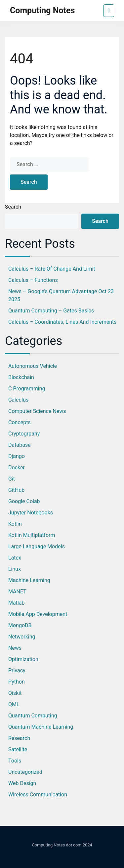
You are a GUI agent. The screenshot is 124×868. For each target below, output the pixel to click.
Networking (22, 637)
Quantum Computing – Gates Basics (51, 311)
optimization (23, 659)
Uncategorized (25, 772)
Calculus (18, 400)
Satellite (18, 749)
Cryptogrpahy (24, 434)
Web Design (22, 783)
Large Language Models (37, 546)
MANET (17, 592)
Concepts (20, 422)
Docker (17, 467)
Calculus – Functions (33, 280)
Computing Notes (42, 10)
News (15, 648)
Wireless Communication (38, 795)
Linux (15, 569)
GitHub (16, 490)
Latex (15, 558)
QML (14, 704)
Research (19, 738)
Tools (15, 761)
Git (12, 479)
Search (13, 207)
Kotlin (15, 524)
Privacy (17, 670)
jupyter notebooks (31, 513)
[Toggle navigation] (109, 11)
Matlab (16, 603)
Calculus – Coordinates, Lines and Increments (62, 322)
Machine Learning (29, 580)
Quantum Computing (33, 716)
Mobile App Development (38, 614)
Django (17, 456)
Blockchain (21, 377)
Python (17, 682)
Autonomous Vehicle (33, 366)
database (20, 445)
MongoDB (20, 625)
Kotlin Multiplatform (32, 535)
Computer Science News (37, 411)
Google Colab (24, 501)
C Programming (27, 389)
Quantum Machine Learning (41, 727)
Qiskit (15, 693)
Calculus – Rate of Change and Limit (52, 269)
